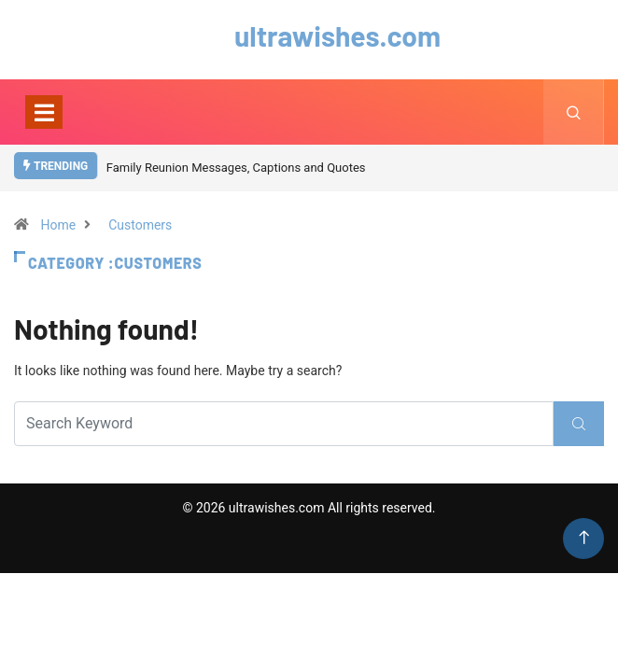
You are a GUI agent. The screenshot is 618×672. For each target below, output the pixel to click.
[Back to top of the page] (584, 538)
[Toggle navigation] (44, 112)
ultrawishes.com (309, 35)
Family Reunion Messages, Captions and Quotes (236, 168)
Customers (140, 225)
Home (58, 225)
